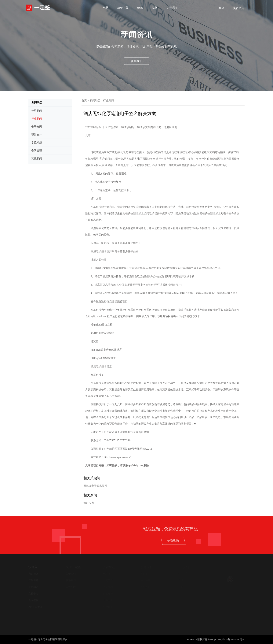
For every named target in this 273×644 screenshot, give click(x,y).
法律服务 (108, 607)
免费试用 (239, 8)
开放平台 (108, 600)
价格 (140, 8)
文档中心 (33, 594)
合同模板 (33, 600)
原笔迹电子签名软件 (95, 486)
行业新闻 (108, 101)
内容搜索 (33, 574)
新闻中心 (183, 574)
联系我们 (136, 61)
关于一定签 (73, 567)
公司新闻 (183, 580)
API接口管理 (35, 607)
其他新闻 (183, 587)
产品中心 (109, 567)
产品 (105, 8)
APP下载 (123, 8)
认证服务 (108, 594)
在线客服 (146, 587)
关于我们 (172, 8)
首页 (84, 101)
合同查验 (108, 587)
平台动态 (33, 587)
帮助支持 (146, 574)
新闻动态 (95, 101)
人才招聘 (71, 587)
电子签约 (108, 574)
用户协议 (146, 580)
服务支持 (147, 567)
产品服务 (33, 580)
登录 (221, 8)
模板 (155, 8)
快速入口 (35, 567)
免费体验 (249, 541)
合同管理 (108, 580)
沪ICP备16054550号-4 (233, 639)
